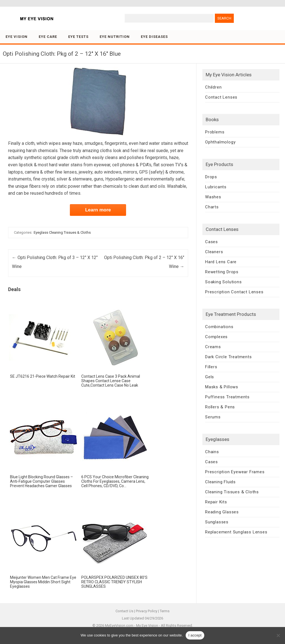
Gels (210, 377)
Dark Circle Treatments (229, 357)
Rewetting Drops (222, 272)
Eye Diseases (154, 37)
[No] (278, 635)
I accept (195, 635)
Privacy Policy (147, 611)
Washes (213, 197)
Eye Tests (78, 37)
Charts (212, 207)
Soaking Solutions (223, 282)
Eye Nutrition (115, 37)
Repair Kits (216, 502)
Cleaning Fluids (220, 482)
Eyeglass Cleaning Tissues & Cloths (62, 232)
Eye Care (48, 37)
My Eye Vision (147, 625)
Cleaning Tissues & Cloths (232, 492)
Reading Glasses (222, 512)
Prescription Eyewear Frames (235, 472)
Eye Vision (17, 37)
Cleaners (214, 252)
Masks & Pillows (222, 387)
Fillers (211, 367)
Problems (215, 132)
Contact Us (124, 611)
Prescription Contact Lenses (234, 292)
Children (213, 87)
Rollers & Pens (220, 407)
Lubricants (216, 187)
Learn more (98, 210)
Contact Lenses (221, 97)
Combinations (219, 327)
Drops (211, 177)
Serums (213, 417)
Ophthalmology (220, 142)
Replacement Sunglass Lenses (236, 532)
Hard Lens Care (221, 262)
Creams (213, 347)
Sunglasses (217, 522)
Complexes (216, 337)
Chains (212, 452)
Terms (165, 611)
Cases (212, 242)
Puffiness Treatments (227, 397)
